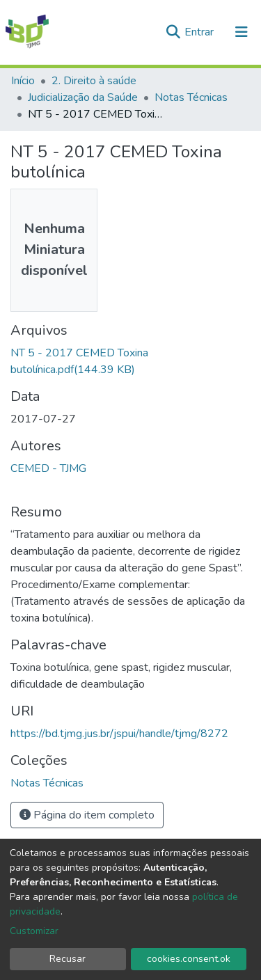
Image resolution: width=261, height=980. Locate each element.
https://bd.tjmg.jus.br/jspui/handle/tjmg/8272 (119, 734)
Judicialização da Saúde (83, 97)
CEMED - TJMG (48, 468)
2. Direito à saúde (94, 81)
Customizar (34, 931)
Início (23, 81)
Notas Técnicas (191, 97)
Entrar (200, 32)
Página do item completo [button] (87, 815)
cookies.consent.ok (189, 959)
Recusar (68, 959)
